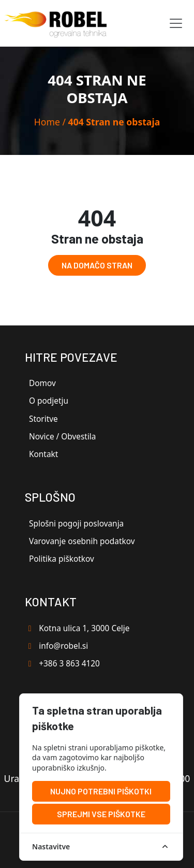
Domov (42, 383)
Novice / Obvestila (62, 437)
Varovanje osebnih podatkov (82, 541)
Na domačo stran (97, 265)
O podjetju (49, 401)
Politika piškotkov (62, 559)
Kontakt (43, 454)
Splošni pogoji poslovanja (76, 524)
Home (47, 122)
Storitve (43, 419)
